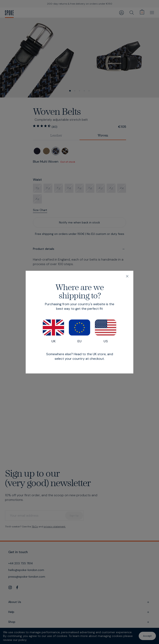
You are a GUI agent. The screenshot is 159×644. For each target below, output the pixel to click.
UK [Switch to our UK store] (53, 331)
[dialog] (79, 322)
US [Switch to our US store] (106, 331)
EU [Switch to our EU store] (79, 331)
